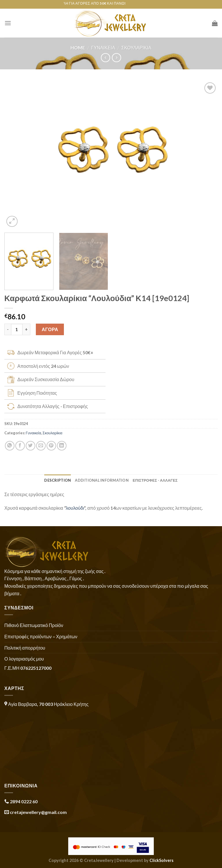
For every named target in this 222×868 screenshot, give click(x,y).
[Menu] (8, 23)
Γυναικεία (103, 48)
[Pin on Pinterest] (51, 446)
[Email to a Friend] (41, 446)
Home (78, 48)
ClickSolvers (161, 860)
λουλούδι (75, 508)
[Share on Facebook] (20, 446)
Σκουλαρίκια (136, 48)
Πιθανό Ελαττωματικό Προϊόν (34, 625)
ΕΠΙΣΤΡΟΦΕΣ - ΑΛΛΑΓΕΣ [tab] (155, 480)
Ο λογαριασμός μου (24, 659)
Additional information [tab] (102, 480)
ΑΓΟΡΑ (50, 329)
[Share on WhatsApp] (10, 446)
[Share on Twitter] (30, 446)
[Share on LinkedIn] (62, 446)
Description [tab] (58, 480)
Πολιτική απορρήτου (25, 648)
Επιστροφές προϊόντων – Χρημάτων (41, 636)
